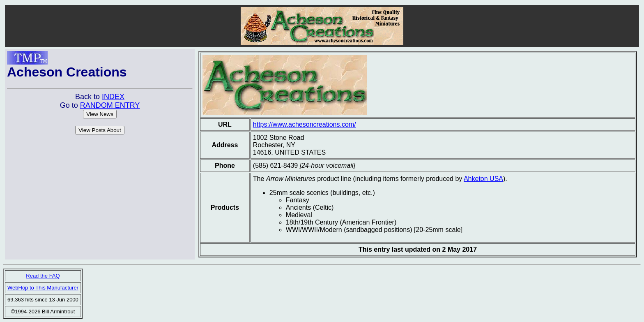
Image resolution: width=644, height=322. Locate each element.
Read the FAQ (43, 276)
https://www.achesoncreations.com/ (305, 124)
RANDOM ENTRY (110, 105)
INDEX (113, 97)
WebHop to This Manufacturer (43, 288)
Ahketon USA (483, 179)
